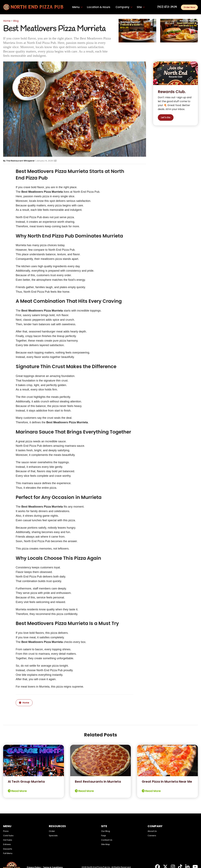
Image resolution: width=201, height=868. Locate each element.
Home (7, 21)
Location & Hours (99, 7)
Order (52, 831)
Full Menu (8, 853)
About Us (152, 831)
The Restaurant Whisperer (20, 161)
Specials (53, 836)
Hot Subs (8, 840)
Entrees (7, 844)
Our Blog (106, 831)
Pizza (6, 831)
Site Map (106, 844)
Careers (152, 836)
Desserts (8, 849)
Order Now (189, 7)
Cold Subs (8, 836)
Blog (16, 21)
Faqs (104, 836)
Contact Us (107, 840)
